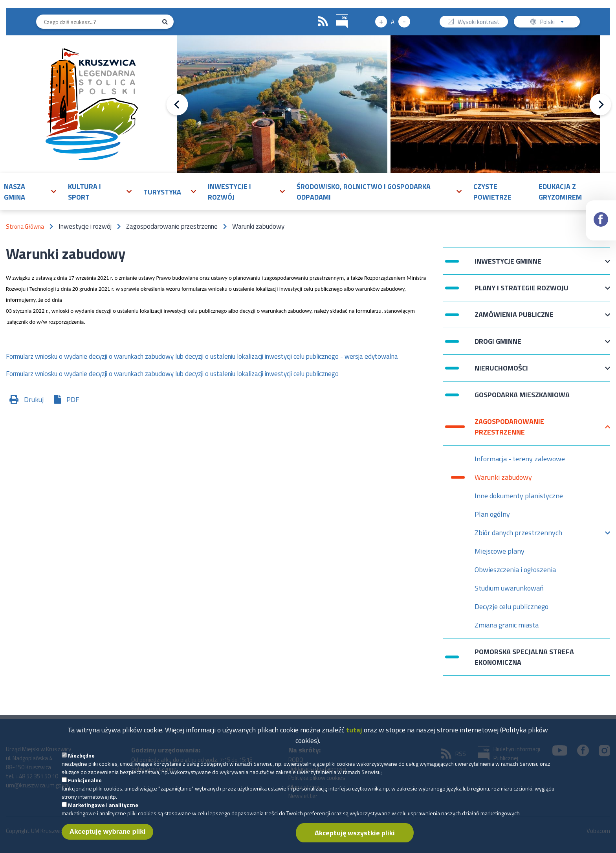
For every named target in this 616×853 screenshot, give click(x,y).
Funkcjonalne (85, 780)
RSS (323, 22)
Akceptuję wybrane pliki (108, 832)
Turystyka (162, 192)
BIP (336, 13)
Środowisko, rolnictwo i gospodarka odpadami (364, 192)
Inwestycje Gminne (508, 265)
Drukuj (34, 399)
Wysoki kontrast (479, 23)
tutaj (354, 730)
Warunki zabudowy (503, 477)
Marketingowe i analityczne (103, 805)
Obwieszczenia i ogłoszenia (515, 570)
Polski (554, 23)
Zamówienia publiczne (514, 318)
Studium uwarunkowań (509, 588)
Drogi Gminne (498, 345)
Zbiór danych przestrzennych (518, 535)
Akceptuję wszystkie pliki (355, 833)
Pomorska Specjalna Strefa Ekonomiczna (524, 657)
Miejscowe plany (500, 551)
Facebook (601, 212)
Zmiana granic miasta (507, 625)
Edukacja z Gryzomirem (560, 192)
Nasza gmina (15, 192)
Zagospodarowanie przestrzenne (509, 427)
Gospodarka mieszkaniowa (522, 395)
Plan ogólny (492, 514)
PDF (73, 399)
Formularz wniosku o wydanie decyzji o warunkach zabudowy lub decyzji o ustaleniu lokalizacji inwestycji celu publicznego (172, 374)
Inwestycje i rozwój (229, 192)
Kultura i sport (84, 192)
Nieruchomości (501, 372)
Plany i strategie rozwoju (522, 292)
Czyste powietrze (492, 192)
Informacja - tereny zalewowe (520, 459)
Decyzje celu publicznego (511, 606)
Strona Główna (25, 227)
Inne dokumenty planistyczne (519, 496)
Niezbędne (81, 755)
